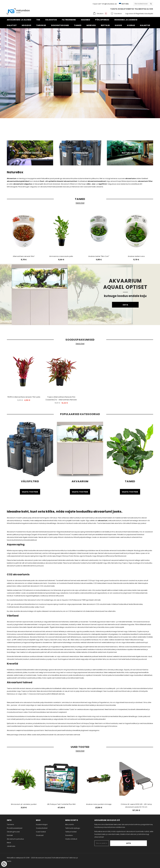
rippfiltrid (102, 184)
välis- (89, 184)
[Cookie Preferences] (4, 864)
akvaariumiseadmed (97, 181)
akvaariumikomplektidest (18, 181)
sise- (94, 184)
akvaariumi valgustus (23, 184)
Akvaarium (12, 178)
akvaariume (130, 178)
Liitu (139, 843)
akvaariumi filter (145, 181)
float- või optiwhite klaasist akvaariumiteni (58, 181)
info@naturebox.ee (109, 4)
